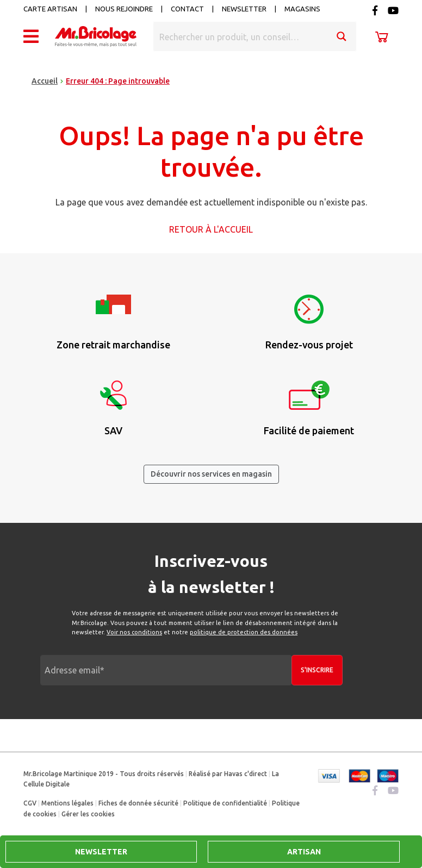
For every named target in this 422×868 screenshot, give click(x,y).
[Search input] (241, 36)
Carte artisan (50, 9)
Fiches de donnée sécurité (138, 803)
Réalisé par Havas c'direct (228, 774)
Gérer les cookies (88, 814)
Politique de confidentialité (225, 803)
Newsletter (244, 9)
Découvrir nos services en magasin (211, 474)
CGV (30, 803)
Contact (187, 9)
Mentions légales (67, 803)
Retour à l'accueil (211, 229)
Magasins (302, 9)
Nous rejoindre (124, 9)
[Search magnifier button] (342, 36)
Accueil (45, 81)
